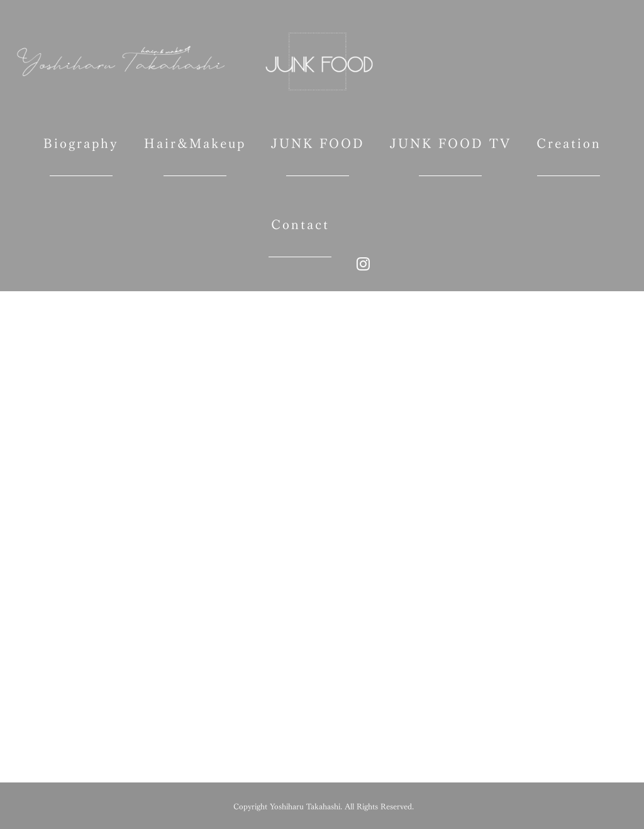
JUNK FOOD (318, 150)
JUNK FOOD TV (451, 150)
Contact (300, 230)
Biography (81, 150)
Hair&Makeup (195, 150)
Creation (569, 150)
